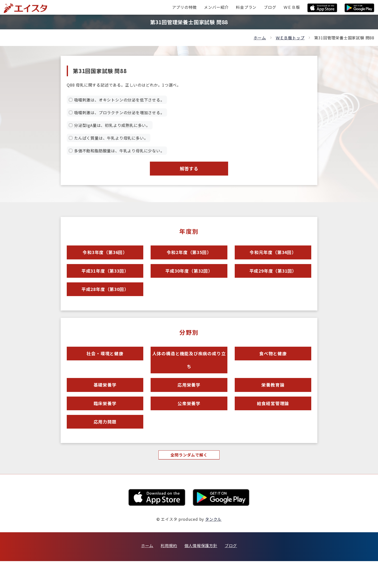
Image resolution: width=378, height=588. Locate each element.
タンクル (213, 546)
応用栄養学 (189, 404)
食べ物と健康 (273, 366)
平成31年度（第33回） (105, 278)
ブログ (231, 572)
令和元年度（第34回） (273, 257)
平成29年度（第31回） (273, 278)
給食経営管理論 (273, 425)
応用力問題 (105, 446)
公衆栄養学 (189, 425)
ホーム (260, 38)
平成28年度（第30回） (105, 299)
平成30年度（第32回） (189, 278)
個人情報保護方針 (201, 572)
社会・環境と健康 (105, 366)
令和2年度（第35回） (189, 257)
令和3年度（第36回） (105, 257)
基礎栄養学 (105, 404)
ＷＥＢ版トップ (290, 38)
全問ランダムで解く (189, 481)
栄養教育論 (273, 404)
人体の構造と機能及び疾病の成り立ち (189, 374)
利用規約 (169, 572)
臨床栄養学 (105, 425)
